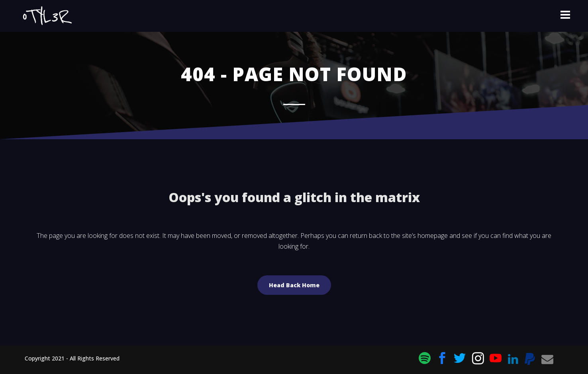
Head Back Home (294, 285)
